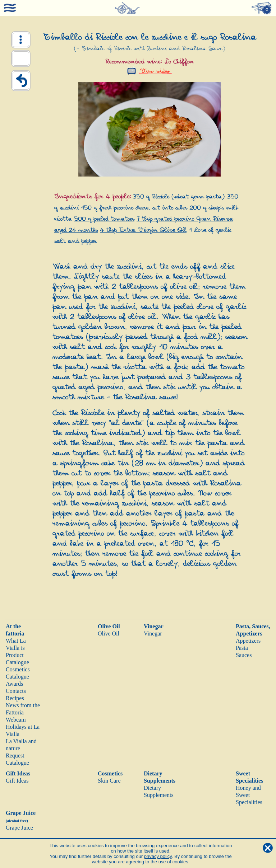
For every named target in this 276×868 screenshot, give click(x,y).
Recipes (15, 698)
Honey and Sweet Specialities (249, 795)
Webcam (16, 720)
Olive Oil (109, 626)
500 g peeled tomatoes (104, 219)
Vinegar (154, 626)
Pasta (242, 648)
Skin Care (109, 781)
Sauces (244, 655)
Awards (14, 684)
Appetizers (248, 641)
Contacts (16, 691)
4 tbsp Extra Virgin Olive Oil (143, 230)
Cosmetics (110, 773)
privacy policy (158, 856)
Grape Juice (19, 828)
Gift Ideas (18, 773)
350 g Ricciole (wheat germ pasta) (179, 197)
